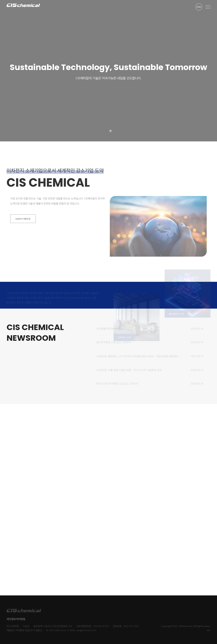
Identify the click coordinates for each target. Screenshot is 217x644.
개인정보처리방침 (16, 619)
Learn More (27, 219)
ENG (199, 7)
